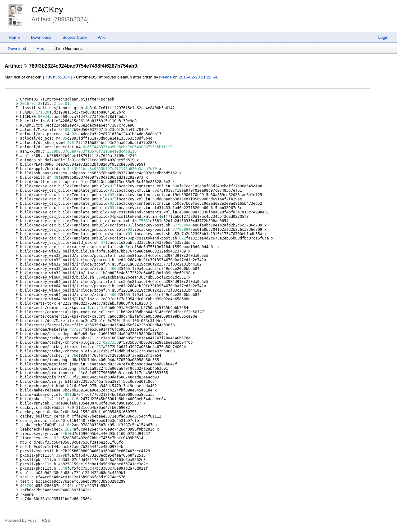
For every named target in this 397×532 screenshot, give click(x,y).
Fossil (33, 520)
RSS (46, 520)
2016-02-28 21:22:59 (198, 77)
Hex (40, 49)
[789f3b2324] (57, 77)
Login (383, 37)
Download (17, 49)
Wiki (102, 37)
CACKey (47, 10)
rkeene (165, 77)
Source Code (75, 37)
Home (14, 37)
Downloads (41, 37)
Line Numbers (66, 49)
